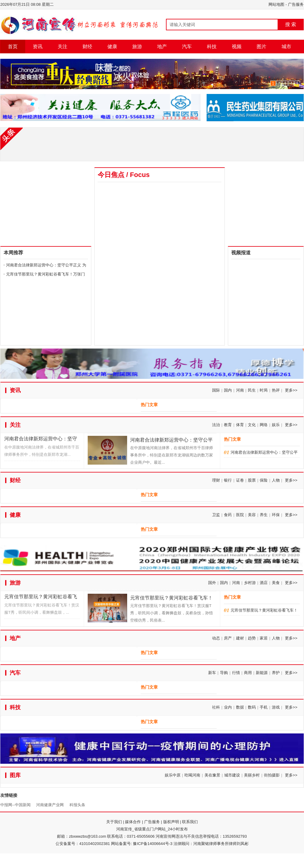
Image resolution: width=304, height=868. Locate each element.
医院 (240, 515)
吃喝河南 (192, 775)
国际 (216, 390)
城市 (286, 47)
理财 (216, 480)
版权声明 (171, 822)
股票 (252, 480)
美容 (252, 515)
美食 (276, 583)
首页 (13, 47)
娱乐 (276, 425)
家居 (264, 638)
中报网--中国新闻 (15, 805)
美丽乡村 (252, 775)
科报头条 (77, 805)
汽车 (187, 47)
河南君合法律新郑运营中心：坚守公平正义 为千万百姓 (41, 440)
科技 (212, 47)
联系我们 (190, 822)
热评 (276, 390)
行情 (236, 673)
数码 (252, 707)
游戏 (276, 707)
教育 (228, 425)
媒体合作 (133, 822)
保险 (264, 480)
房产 (228, 638)
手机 (264, 707)
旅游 (137, 47)
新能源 (262, 673)
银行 (228, 480)
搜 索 (291, 24)
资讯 (38, 47)
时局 (264, 390)
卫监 (216, 515)
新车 (212, 673)
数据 (240, 707)
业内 (228, 707)
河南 (240, 390)
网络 (264, 425)
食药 (228, 515)
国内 (228, 390)
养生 (264, 515)
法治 (216, 425)
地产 (162, 47)
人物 (276, 480)
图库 (15, 775)
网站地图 (276, 4)
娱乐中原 (173, 775)
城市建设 (232, 775)
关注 (62, 47)
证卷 (240, 480)
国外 (212, 583)
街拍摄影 (272, 775)
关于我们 (114, 822)
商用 (248, 673)
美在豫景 (212, 775)
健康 (112, 47)
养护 (276, 673)
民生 (252, 390)
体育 (240, 425)
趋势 (252, 638)
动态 (216, 638)
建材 (240, 638)
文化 (252, 425)
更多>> (291, 390)
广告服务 (296, 4)
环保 (276, 515)
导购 (224, 673)
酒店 (264, 583)
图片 (262, 47)
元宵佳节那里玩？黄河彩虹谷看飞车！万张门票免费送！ (41, 598)
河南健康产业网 (50, 805)
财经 (87, 47)
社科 (216, 707)
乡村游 (250, 583)
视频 (237, 47)
